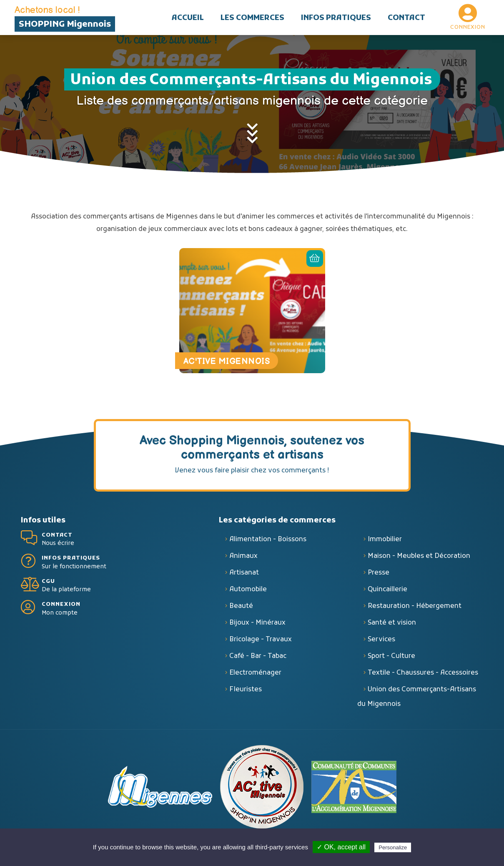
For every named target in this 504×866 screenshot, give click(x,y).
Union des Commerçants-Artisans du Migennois (417, 697)
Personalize (393, 847)
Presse (379, 573)
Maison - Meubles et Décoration (419, 556)
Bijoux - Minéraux (257, 623)
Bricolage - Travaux (261, 640)
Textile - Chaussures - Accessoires (423, 673)
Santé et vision (392, 623)
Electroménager (255, 673)
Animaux (243, 556)
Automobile (248, 590)
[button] (252, 17)
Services (381, 640)
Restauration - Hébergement (415, 606)
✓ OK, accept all (341, 847)
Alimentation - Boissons (268, 540)
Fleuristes (246, 690)
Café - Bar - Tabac (258, 656)
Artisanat (244, 573)
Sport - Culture (391, 656)
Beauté (241, 606)
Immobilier (385, 540)
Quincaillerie (387, 590)
